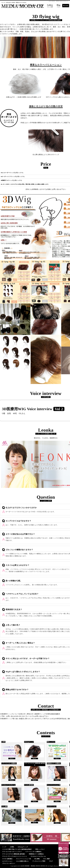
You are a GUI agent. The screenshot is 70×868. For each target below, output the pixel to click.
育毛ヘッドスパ (40, 849)
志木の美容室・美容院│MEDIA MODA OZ (34, 866)
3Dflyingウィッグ (23, 847)
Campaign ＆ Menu (36, 6)
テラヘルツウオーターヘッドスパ (12, 852)
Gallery (50, 6)
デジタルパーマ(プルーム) (38, 856)
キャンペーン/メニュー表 (24, 859)
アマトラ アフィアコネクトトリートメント (15, 856)
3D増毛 (12, 847)
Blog (59, 6)
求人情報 (37, 859)
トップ (4, 847)
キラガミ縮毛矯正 (7, 859)
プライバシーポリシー (9, 863)
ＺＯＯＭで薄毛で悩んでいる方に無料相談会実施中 (17, 849)
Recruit (66, 6)
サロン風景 (46, 859)
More (12, 758)
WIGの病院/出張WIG (22, 861)
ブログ (51, 861)
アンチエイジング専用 (39, 861)
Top (12, 6)
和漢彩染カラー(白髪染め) (36, 854)
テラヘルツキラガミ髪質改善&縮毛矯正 (14, 854)
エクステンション (7, 861)
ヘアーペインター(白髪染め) (33, 852)
